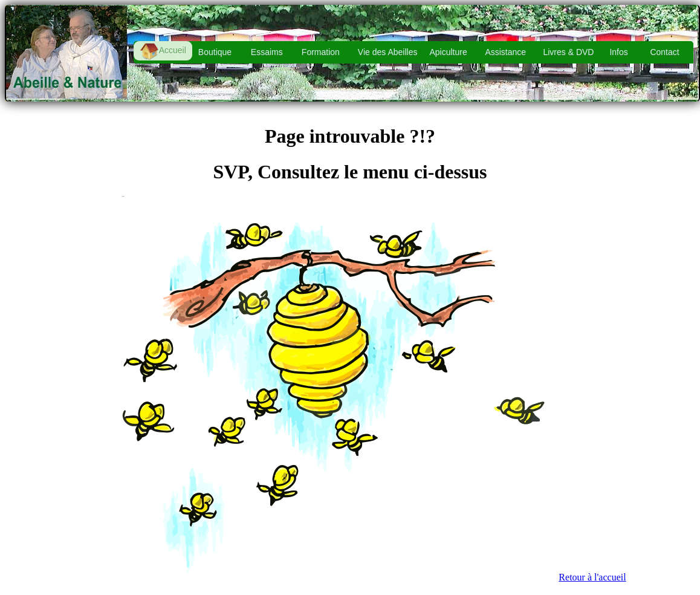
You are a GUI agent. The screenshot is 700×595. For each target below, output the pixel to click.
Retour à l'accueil (592, 577)
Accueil (163, 51)
